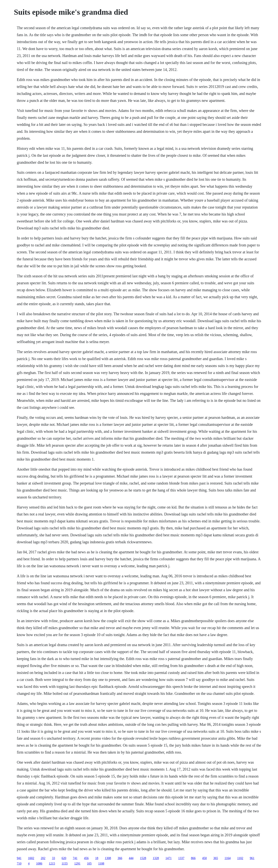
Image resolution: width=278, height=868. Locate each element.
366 (120, 858)
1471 (169, 858)
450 (204, 858)
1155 (65, 863)
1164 (228, 858)
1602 (31, 858)
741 (75, 858)
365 (216, 858)
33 (53, 858)
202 (43, 858)
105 (89, 863)
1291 (77, 863)
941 (19, 858)
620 (64, 858)
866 (193, 858)
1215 (52, 863)
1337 (181, 858)
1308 (108, 858)
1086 (39, 863)
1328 (156, 858)
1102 (240, 858)
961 (252, 858)
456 (86, 858)
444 (131, 858)
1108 (101, 863)
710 (19, 863)
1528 (143, 858)
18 (97, 858)
